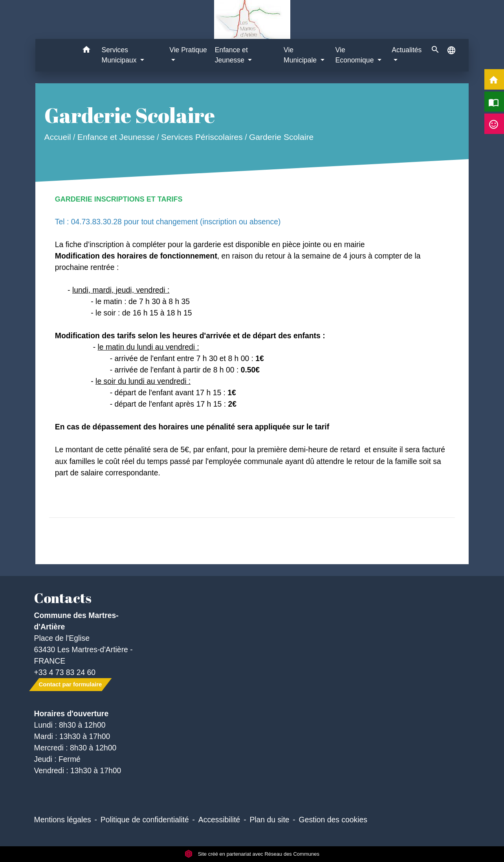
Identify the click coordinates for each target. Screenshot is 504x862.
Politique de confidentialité (145, 820)
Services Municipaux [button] (120, 55)
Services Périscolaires (202, 137)
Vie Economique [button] (356, 55)
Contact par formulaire (71, 684)
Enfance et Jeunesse (116, 137)
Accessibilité (219, 820)
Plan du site (269, 820)
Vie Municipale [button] (301, 55)
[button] (87, 51)
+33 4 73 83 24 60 (65, 672)
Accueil (57, 137)
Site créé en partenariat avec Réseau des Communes (252, 854)
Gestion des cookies (333, 820)
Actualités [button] (407, 50)
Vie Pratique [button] (188, 50)
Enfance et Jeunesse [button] (231, 55)
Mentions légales (63, 820)
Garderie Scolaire (281, 137)
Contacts (63, 598)
